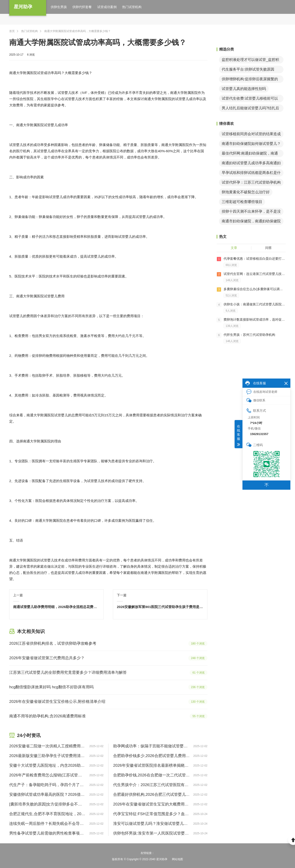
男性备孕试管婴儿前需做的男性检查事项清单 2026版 (47, 833)
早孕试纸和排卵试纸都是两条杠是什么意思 (251, 174)
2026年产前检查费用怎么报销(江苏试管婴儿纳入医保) (47, 775)
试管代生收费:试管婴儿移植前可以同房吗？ (250, 99)
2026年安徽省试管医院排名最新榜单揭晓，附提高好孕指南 (151, 765)
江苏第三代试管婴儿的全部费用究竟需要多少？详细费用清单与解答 (68, 673)
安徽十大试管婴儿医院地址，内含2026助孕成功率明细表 (47, 765)
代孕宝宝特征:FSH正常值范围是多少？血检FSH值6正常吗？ (151, 814)
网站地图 (177, 859)
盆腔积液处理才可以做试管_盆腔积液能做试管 (250, 61)
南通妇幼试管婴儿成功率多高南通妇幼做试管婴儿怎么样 (251, 164)
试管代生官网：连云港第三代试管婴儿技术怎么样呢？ (255, 274)
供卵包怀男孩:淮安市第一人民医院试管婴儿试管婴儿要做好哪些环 (151, 833)
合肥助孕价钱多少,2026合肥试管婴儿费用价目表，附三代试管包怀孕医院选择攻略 (151, 756)
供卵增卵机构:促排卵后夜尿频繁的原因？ (250, 80)
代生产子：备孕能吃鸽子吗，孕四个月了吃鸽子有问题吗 (47, 785)
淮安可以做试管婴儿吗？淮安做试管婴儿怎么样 (151, 824)
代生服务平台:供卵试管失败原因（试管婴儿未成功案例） (248, 70)
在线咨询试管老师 (262, 392)
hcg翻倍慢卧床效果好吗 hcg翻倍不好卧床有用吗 (51, 687)
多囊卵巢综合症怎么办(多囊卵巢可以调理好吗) (255, 289)
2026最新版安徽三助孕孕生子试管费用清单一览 (47, 756)
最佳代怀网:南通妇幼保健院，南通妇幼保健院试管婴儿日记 (250, 154)
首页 (12, 31)
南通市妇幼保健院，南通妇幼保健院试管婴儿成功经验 (251, 222)
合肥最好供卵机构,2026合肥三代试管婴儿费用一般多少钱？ (151, 795)
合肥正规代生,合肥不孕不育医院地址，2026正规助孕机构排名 (47, 814)
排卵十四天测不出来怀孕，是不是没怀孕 (251, 212)
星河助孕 (23, 7)
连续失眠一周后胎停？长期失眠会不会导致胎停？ (47, 824)
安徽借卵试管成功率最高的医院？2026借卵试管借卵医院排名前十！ (47, 795)
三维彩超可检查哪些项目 (242, 202)
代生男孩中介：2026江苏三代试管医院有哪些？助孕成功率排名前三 (151, 785)
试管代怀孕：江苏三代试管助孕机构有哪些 (251, 183)
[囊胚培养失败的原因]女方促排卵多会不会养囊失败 (47, 804)
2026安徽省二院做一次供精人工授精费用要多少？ (47, 746)
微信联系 (256, 400)
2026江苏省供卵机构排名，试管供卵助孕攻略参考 (53, 643)
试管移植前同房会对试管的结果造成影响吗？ (251, 135)
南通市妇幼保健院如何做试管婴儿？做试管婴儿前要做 (251, 145)
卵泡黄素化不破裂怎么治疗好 (246, 192)
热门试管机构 (29, 31)
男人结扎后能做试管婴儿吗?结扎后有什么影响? (250, 109)
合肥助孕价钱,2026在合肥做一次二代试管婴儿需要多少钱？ (151, 775)
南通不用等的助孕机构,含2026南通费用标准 (47, 716)
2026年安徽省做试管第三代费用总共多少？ (47, 658)
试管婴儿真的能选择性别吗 (244, 89)
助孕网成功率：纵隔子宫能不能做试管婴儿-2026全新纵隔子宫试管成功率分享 (151, 746)
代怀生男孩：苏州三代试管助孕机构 (249, 335)
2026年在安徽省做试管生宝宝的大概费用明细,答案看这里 (151, 804)
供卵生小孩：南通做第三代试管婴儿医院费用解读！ (255, 304)
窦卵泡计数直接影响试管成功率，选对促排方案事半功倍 (255, 319)
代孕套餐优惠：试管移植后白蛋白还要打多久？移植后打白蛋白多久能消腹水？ (255, 259)
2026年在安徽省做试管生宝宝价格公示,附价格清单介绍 (57, 702)
